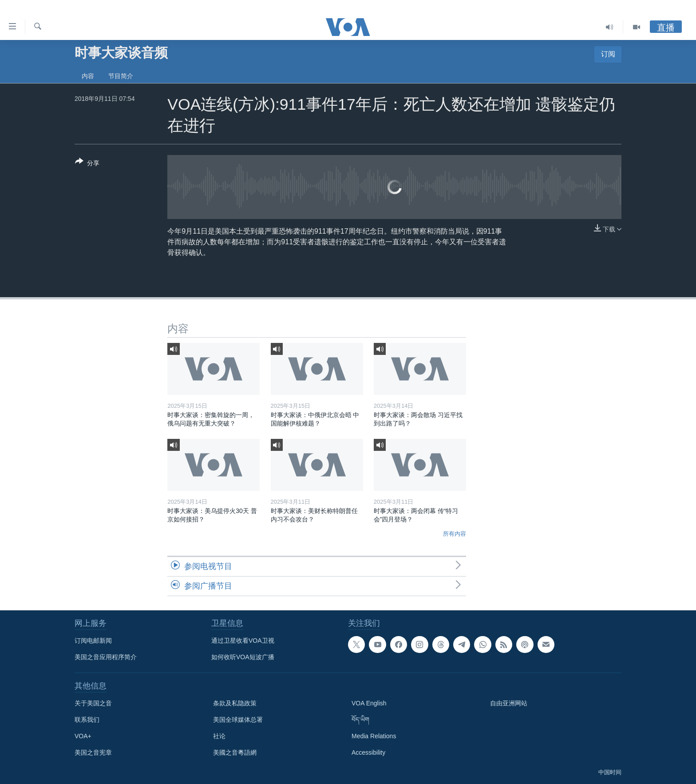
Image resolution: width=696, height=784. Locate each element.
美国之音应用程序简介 (106, 657)
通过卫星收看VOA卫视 (243, 641)
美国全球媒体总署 (238, 720)
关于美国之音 (93, 703)
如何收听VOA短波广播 (243, 657)
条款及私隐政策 (235, 703)
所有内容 (455, 534)
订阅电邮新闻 (93, 641)
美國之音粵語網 (235, 752)
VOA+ (83, 736)
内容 (88, 76)
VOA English (369, 703)
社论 (219, 736)
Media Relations (374, 736)
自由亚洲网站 (509, 703)
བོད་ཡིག (360, 720)
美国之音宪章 (93, 752)
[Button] (87, 164)
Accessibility (368, 752)
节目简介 (121, 76)
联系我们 (87, 720)
